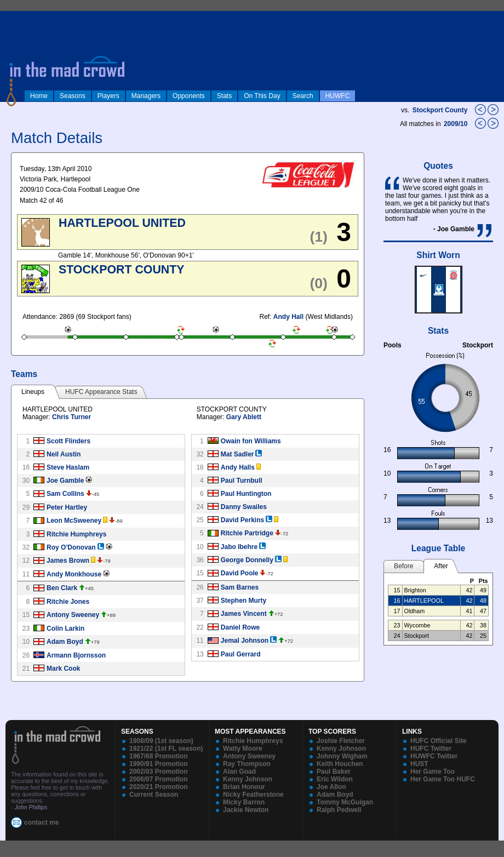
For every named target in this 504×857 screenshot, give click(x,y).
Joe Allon (331, 787)
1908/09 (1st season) (161, 741)
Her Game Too (433, 772)
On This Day (262, 96)
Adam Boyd (65, 642)
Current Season (154, 795)
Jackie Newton (246, 810)
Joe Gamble (65, 481)
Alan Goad (239, 772)
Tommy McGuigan (345, 802)
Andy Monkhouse (74, 574)
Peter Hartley (67, 507)
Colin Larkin (65, 629)
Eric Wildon (335, 779)
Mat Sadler (237, 454)
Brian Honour (244, 787)
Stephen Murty (244, 601)
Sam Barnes (240, 587)
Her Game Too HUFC (443, 779)
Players (108, 96)
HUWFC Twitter (434, 756)
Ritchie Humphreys (76, 534)
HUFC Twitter (431, 749)
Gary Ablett (244, 417)
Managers (146, 96)
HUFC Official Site (439, 741)
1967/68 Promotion (159, 756)
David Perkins (242, 520)
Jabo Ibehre (239, 547)
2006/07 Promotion (159, 779)
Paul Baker (334, 772)
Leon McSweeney (74, 521)
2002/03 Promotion (159, 772)
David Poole (240, 573)
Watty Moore (243, 749)
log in (12, 18)
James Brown (68, 561)
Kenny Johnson (248, 779)
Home (39, 96)
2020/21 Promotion (159, 787)
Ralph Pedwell (339, 810)
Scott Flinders (68, 441)
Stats (224, 96)
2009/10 (457, 124)
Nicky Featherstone (253, 795)
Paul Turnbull (242, 481)
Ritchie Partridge (247, 533)
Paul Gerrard (241, 654)
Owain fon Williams (251, 441)
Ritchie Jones (68, 602)
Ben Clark (62, 588)
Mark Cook (63, 669)
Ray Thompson (247, 764)
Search (303, 96)
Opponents (189, 96)
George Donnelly (247, 560)
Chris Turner (71, 417)
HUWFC (338, 96)
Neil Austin (64, 454)
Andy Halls (238, 467)
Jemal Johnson (245, 641)
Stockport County (440, 110)
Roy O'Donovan (71, 547)
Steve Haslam (68, 467)
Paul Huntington (246, 494)
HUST (419, 764)
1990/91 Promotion (159, 764)
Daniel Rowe (240, 627)
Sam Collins (65, 494)
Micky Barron (244, 802)
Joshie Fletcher (341, 741)
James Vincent (244, 614)
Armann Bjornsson (76, 655)
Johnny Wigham (342, 756)
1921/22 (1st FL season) (166, 749)
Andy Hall (288, 317)
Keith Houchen (340, 764)
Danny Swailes (244, 507)
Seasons (73, 96)
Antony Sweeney (73, 615)
